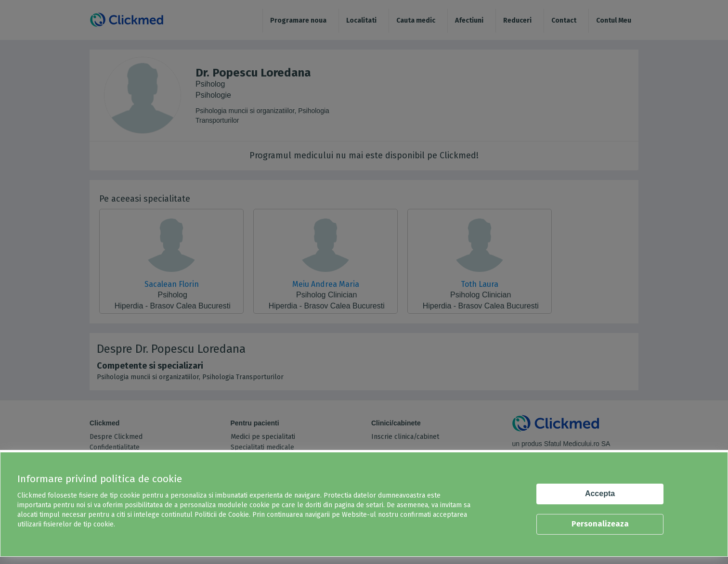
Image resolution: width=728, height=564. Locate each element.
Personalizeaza (600, 524)
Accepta (600, 493)
